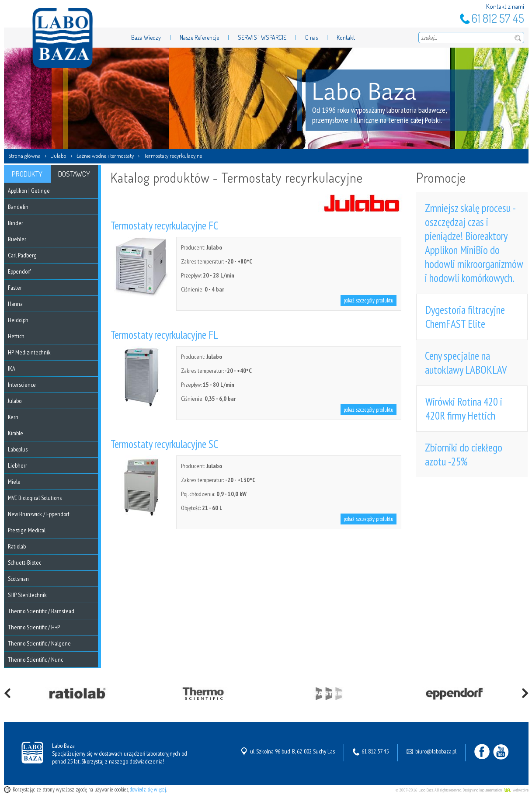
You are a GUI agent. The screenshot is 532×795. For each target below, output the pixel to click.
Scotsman (18, 579)
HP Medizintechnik (29, 352)
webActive (521, 790)
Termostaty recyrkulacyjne (173, 156)
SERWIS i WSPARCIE (262, 37)
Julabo (59, 156)
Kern (13, 417)
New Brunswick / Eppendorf (38, 514)
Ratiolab (17, 546)
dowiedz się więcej (148, 790)
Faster (15, 288)
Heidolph (18, 320)
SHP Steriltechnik (27, 595)
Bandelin (18, 207)
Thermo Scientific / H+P (34, 627)
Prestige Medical (27, 530)
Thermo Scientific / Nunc (35, 660)
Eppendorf (19, 271)
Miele (14, 482)
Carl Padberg (22, 255)
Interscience (22, 385)
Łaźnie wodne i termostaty (105, 156)
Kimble (16, 433)
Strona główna (24, 156)
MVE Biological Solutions (35, 498)
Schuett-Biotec (24, 562)
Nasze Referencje (199, 37)
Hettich (16, 336)
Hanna (15, 304)
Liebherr (17, 465)
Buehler (17, 239)
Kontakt (346, 37)
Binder (16, 223)
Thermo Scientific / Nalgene (39, 643)
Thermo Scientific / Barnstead (41, 611)
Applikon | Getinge (29, 191)
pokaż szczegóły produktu (369, 300)
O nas (311, 37)
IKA (12, 368)
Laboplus (18, 449)
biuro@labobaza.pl (436, 751)
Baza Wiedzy (146, 37)
